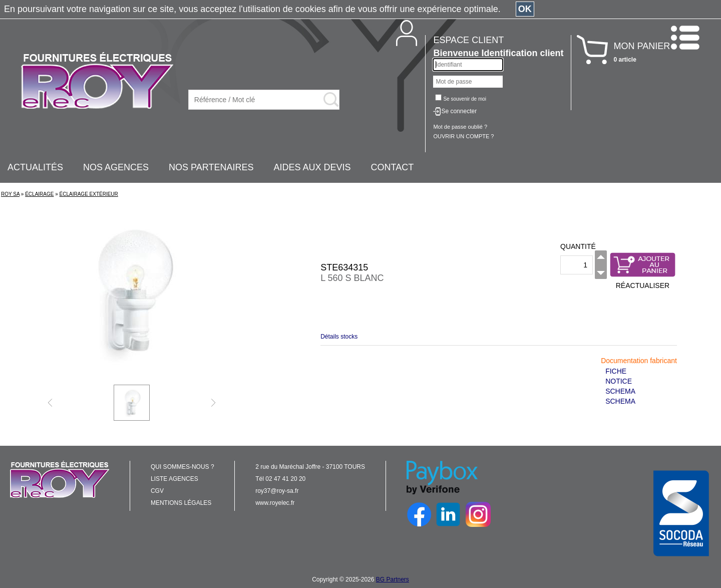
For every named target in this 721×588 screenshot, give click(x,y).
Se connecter (459, 111)
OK (525, 9)
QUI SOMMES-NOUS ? (183, 467)
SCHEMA (620, 391)
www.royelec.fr (275, 503)
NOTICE (619, 381)
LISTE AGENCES (174, 479)
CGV (157, 491)
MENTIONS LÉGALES (181, 503)
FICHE (616, 371)
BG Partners (393, 579)
